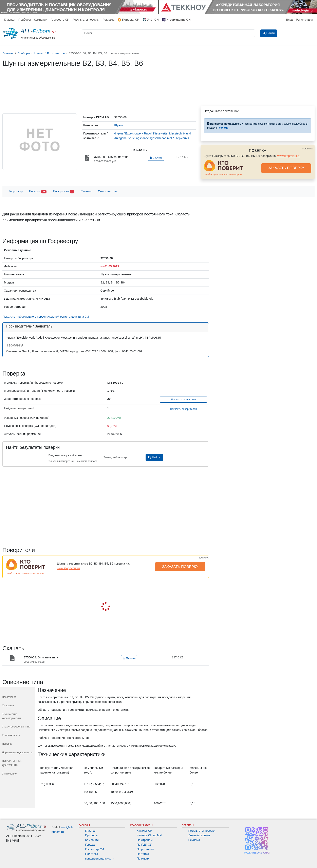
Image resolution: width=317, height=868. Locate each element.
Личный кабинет (199, 835)
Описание (8, 705)
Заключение (9, 774)
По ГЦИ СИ (144, 845)
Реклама (109, 20)
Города (90, 845)
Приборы (25, 20)
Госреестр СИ (60, 20)
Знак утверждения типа (16, 727)
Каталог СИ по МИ (149, 835)
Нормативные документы (17, 752)
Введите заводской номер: (66, 455)
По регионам (145, 849)
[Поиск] (168, 33)
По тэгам (143, 854)
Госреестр (16, 191)
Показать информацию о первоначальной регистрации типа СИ (46, 317)
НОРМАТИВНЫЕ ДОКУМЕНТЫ (12, 763)
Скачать (156, 158)
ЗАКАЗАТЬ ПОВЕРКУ (286, 168)
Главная (10, 20)
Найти (154, 457)
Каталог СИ (144, 831)
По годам (143, 859)
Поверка (38, 192)
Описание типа (108, 191)
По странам (145, 840)
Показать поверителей (184, 409)
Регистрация (304, 20)
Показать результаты (183, 400)
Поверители (63, 192)
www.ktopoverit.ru (289, 156)
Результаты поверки (86, 20)
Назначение (9, 697)
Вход (289, 20)
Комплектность (11, 735)
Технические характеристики (11, 716)
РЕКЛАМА (307, 149)
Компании (41, 20)
